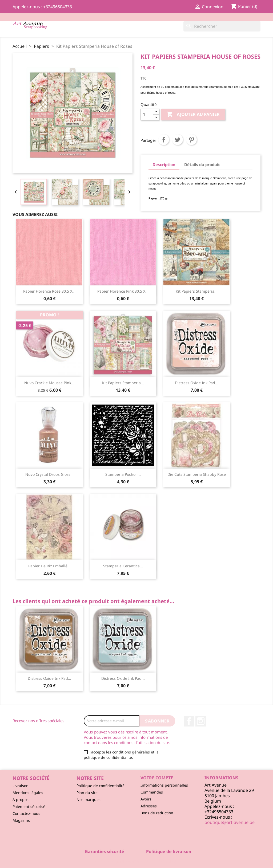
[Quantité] (147, 115)
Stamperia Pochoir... (123, 474)
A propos (21, 800)
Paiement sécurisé (29, 806)
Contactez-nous (26, 813)
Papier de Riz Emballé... (49, 566)
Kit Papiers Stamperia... (197, 291)
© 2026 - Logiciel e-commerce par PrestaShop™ (137, 861)
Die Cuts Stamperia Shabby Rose (197, 474)
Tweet (178, 140)
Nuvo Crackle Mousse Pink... (49, 383)
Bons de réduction (157, 813)
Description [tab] (164, 164)
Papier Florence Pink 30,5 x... (123, 291)
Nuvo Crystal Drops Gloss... (49, 474)
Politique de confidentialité (101, 786)
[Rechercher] (222, 26)
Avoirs (146, 799)
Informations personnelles (164, 785)
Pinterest (191, 140)
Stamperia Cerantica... (123, 566)
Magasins (21, 820)
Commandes (152, 792)
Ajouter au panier (193, 115)
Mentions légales (28, 793)
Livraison (21, 786)
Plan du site (87, 793)
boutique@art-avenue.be (230, 822)
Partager (164, 140)
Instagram (201, 721)
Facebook (189, 721)
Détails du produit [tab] (202, 164)
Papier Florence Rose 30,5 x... (49, 291)
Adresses (149, 806)
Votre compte (157, 778)
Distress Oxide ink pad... (197, 383)
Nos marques (89, 800)
